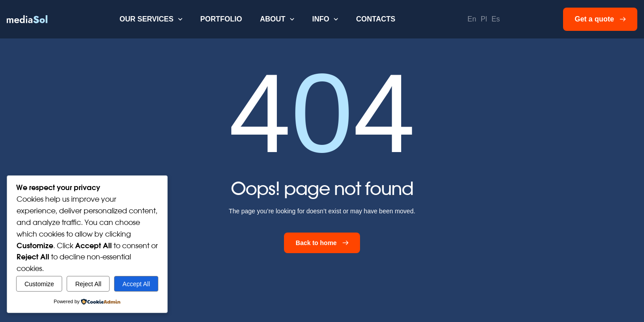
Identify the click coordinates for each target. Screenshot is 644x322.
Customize (39, 284)
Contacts (376, 19)
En (472, 19)
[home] (27, 19)
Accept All (136, 284)
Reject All (88, 284)
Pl (484, 19)
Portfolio (221, 19)
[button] (151, 19)
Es (496, 19)
